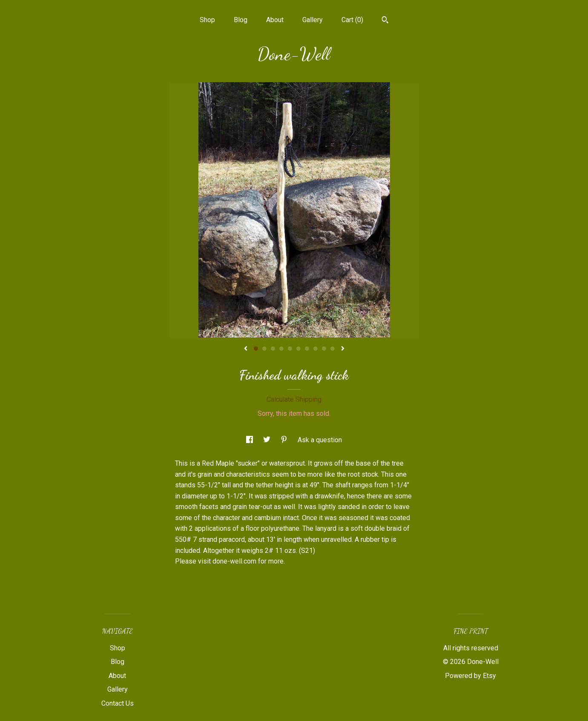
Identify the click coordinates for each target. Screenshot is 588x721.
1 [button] (256, 349)
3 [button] (273, 349)
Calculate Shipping (294, 399)
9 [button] (324, 349)
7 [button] (307, 349)
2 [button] (264, 349)
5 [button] (290, 349)
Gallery (313, 20)
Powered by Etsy (470, 676)
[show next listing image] (343, 349)
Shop (207, 20)
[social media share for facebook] (250, 440)
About (275, 20)
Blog (241, 20)
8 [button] (316, 349)
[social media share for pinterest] (285, 440)
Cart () (352, 20)
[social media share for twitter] (268, 440)
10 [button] (333, 349)
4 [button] (281, 349)
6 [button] (298, 349)
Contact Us (118, 703)
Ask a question (320, 440)
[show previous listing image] (246, 349)
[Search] (385, 21)
